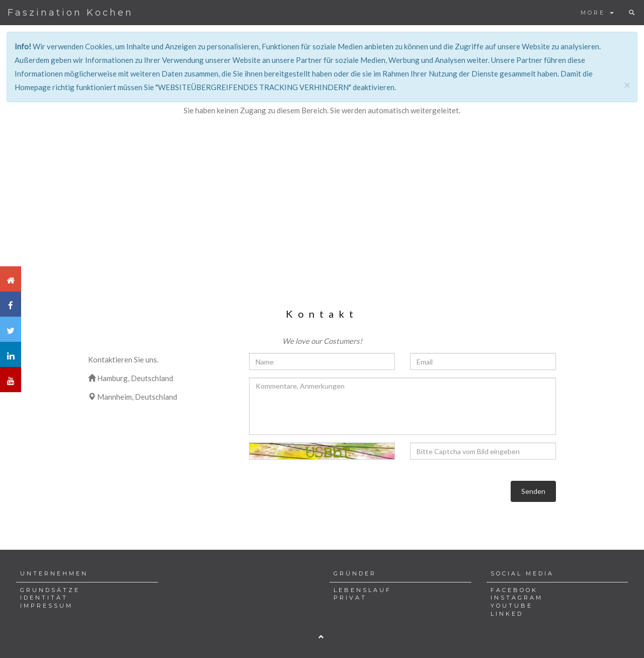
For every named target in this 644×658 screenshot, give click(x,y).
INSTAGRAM (517, 598)
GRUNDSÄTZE (50, 590)
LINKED (507, 614)
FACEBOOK (514, 590)
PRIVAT (350, 598)
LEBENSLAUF (363, 590)
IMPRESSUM (47, 606)
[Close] (627, 85)
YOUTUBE (512, 606)
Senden (533, 491)
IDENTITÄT (44, 598)
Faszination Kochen (70, 13)
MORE (597, 13)
